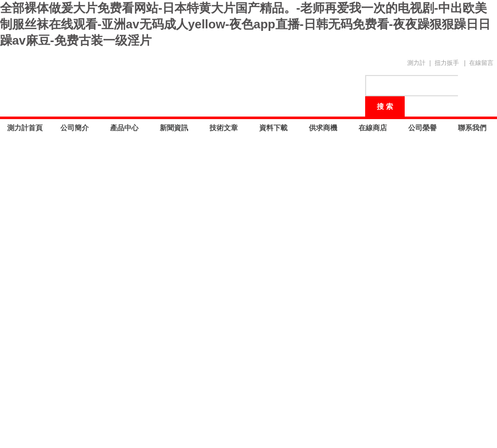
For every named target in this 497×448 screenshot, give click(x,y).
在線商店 (373, 128)
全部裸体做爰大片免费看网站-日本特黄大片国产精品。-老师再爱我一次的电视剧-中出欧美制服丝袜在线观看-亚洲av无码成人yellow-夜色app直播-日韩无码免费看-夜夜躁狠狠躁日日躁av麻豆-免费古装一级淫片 (245, 24)
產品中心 (124, 128)
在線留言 (481, 63)
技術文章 (224, 128)
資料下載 (273, 128)
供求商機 (323, 128)
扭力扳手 (447, 63)
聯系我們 (472, 128)
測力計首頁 (25, 128)
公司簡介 (75, 128)
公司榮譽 (422, 128)
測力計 (416, 63)
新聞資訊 (174, 128)
